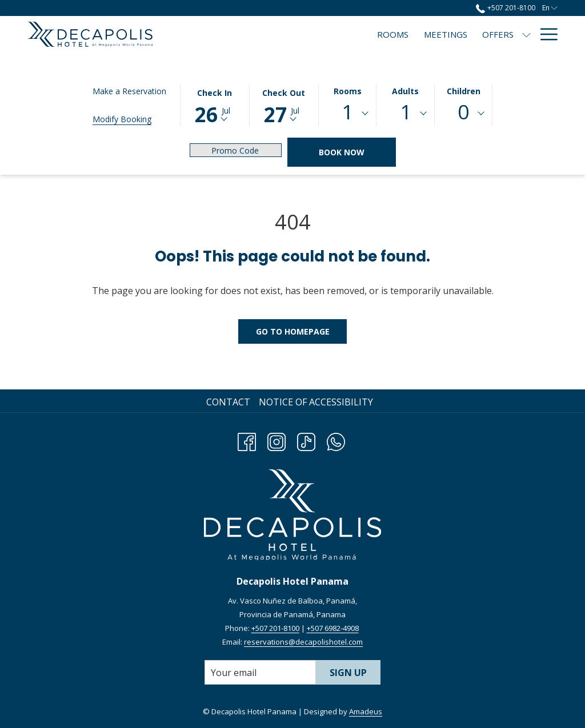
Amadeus (366, 711)
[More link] (545, 34)
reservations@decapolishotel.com (303, 642)
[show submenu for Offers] (421, 34)
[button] (215, 104)
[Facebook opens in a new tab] (247, 440)
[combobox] (348, 114)
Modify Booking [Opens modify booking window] (122, 119)
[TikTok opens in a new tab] (306, 440)
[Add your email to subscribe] (260, 672)
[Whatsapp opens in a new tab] (336, 440)
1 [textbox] (347, 112)
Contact (228, 402)
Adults (405, 91)
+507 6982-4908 (333, 628)
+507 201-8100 (275, 628)
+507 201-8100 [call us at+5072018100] (505, 8)
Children (464, 91)
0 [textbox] (463, 112)
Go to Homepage (293, 331)
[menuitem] (287, 34)
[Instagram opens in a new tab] (277, 440)
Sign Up (348, 673)
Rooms (348, 91)
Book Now (342, 152)
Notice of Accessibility (316, 402)
